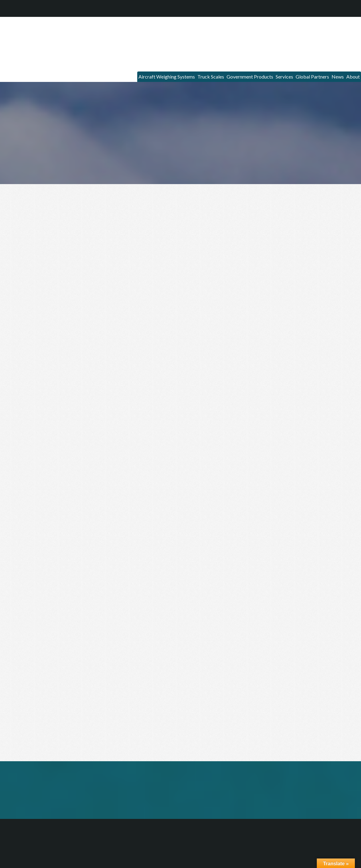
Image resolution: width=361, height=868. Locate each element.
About (350, 72)
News (329, 72)
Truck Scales (171, 72)
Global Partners (297, 72)
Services (262, 72)
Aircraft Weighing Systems (119, 72)
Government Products (219, 72)
